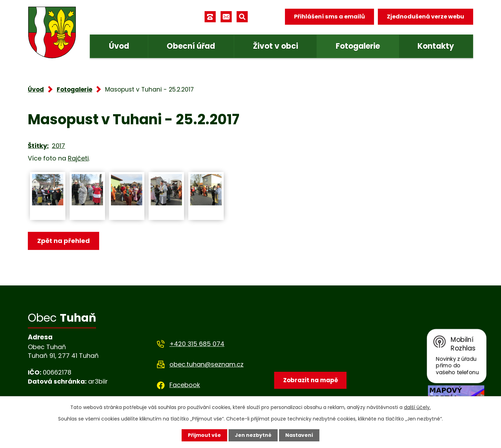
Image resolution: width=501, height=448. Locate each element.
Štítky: (38, 146)
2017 (58, 146)
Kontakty (436, 46)
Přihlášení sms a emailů (329, 17)
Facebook (185, 385)
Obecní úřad (191, 46)
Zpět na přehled (63, 241)
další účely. (417, 407)
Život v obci (276, 46)
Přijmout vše (204, 435)
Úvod (119, 46)
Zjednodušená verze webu (426, 17)
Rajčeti (78, 158)
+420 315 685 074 (197, 344)
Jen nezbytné (253, 435)
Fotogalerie (358, 46)
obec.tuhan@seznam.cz (206, 364)
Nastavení (299, 435)
